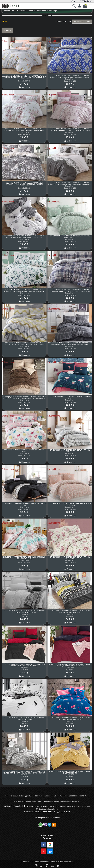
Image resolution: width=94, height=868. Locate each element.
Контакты (83, 796)
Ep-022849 (24, 670)
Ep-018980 (24, 723)
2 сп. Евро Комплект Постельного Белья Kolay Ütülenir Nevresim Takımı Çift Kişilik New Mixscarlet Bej (70, 184)
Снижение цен (51, 796)
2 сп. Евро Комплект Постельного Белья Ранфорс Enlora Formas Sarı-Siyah (70, 612)
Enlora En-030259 (70, 135)
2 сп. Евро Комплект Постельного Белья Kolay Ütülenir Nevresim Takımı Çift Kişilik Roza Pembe (70, 130)
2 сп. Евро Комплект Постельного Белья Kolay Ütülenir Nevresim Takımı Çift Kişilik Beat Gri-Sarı (24, 344)
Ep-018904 (70, 723)
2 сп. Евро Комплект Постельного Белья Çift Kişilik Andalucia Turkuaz (24, 558)
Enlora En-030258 (70, 81)
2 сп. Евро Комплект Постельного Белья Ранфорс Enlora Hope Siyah (24, 719)
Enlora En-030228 (70, 188)
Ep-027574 (24, 777)
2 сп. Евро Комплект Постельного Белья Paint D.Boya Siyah (24, 504)
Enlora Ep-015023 (24, 509)
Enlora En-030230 (24, 135)
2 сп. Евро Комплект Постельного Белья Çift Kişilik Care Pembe (70, 558)
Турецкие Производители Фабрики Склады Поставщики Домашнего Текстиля (46, 801)
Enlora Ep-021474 (70, 402)
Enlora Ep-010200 (70, 242)
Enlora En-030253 (24, 349)
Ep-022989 (70, 616)
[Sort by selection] (79, 22)
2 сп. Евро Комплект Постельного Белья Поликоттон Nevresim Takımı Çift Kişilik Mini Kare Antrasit (70, 344)
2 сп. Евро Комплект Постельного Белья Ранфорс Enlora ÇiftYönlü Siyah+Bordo (24, 665)
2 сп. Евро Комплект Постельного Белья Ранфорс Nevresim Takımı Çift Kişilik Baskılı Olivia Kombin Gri (24, 772)
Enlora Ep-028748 (70, 349)
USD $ (73, 1)
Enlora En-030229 (24, 188)
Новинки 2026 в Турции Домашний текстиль (24, 796)
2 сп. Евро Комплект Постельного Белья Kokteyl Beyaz (24, 451)
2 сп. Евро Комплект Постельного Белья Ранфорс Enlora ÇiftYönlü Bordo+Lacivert (70, 665)
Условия (63, 796)
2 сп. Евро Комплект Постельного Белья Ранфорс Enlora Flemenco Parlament (70, 719)
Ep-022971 (70, 777)
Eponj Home (24, 614)
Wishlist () (86, 1)
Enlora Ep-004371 (70, 563)
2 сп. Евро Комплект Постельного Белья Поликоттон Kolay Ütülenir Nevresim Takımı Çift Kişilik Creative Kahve (24, 398)
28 (89, 22)
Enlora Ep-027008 (24, 402)
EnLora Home (24, 79)
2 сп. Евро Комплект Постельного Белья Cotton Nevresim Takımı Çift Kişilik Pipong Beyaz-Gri (24, 237)
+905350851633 (83, 806)
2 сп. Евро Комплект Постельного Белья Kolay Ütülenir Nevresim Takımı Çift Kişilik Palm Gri (24, 183)
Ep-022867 (70, 670)
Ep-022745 (24, 616)
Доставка (73, 796)
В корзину (24, 87)
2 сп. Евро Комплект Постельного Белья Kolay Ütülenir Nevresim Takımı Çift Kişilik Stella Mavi (70, 76)
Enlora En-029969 (24, 295)
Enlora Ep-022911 (24, 242)
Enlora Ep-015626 (70, 456)
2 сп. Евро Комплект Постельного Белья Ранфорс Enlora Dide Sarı (70, 772)
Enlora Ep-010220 (70, 509)
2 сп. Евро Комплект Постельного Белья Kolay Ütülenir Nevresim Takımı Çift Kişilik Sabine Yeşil (24, 290)
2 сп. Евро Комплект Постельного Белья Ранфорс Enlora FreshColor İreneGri (24, 612)
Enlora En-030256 (70, 295)
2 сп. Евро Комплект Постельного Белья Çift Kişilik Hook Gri (70, 451)
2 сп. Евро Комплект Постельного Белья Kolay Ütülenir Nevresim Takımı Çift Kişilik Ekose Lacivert (70, 290)
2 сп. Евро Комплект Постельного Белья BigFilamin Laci (70, 397)
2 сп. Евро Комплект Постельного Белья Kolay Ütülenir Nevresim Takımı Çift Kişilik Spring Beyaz (24, 130)
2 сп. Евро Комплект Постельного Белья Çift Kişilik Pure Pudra (70, 504)
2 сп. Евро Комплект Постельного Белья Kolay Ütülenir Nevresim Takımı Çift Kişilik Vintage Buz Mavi (24, 76)
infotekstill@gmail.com (48, 809)
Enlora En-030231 (24, 81)
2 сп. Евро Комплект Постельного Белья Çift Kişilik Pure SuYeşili (70, 237)
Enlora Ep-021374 (24, 456)
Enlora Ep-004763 (24, 563)
